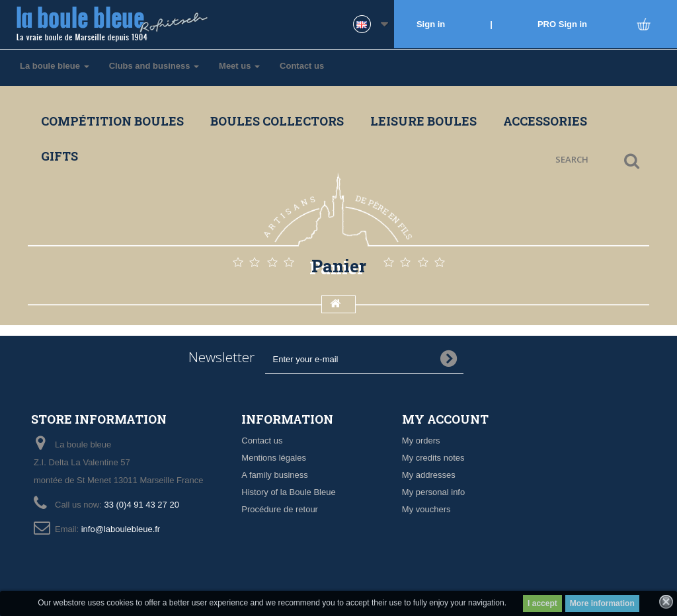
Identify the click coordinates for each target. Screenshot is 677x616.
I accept (542, 603)
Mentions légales (274, 458)
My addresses (429, 475)
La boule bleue (55, 66)
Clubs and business (154, 66)
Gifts (60, 156)
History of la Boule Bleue (288, 492)
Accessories (545, 121)
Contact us (302, 66)
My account (445, 419)
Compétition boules (112, 121)
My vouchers (426, 509)
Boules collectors (277, 121)
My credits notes (433, 458)
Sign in (431, 24)
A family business (274, 475)
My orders (421, 441)
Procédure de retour (280, 509)
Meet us (239, 66)
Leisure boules (423, 121)
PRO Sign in (562, 24)
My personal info (433, 492)
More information (602, 603)
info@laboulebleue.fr (121, 529)
